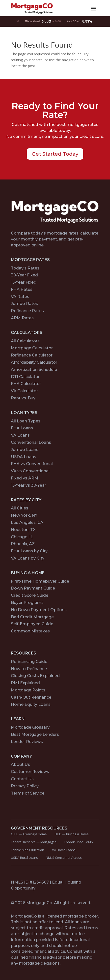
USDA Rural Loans (24, 858)
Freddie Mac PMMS (79, 842)
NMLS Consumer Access (64, 858)
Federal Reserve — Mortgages (34, 842)
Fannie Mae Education (27, 850)
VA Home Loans (64, 850)
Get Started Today (55, 154)
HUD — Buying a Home (72, 834)
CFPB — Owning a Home (29, 834)
